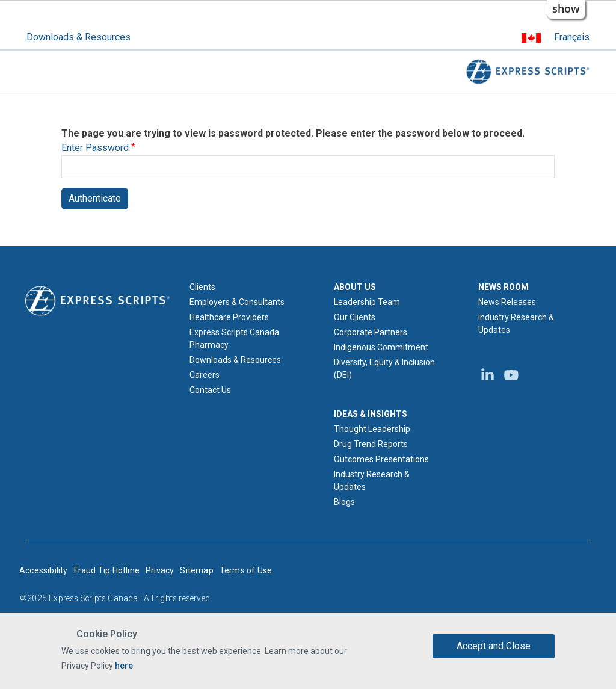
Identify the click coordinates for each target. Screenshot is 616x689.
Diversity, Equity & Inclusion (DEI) (384, 369)
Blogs (344, 502)
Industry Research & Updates (372, 480)
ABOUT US (355, 287)
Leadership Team (367, 302)
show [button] (566, 8)
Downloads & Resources (79, 37)
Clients (202, 287)
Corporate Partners (371, 332)
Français (572, 37)
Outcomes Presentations (381, 459)
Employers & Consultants (237, 302)
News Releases (507, 302)
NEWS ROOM (504, 287)
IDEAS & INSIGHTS (371, 414)
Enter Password (95, 148)
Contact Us (210, 390)
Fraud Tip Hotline (107, 570)
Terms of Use (246, 570)
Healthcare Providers (229, 317)
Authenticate (95, 198)
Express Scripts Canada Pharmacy (234, 338)
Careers (205, 375)
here (124, 666)
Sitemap (196, 570)
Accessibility (44, 570)
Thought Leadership (372, 429)
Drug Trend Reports (371, 444)
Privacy (160, 570)
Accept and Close (494, 646)
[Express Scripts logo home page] (97, 300)
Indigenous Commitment (381, 347)
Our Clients (355, 317)
